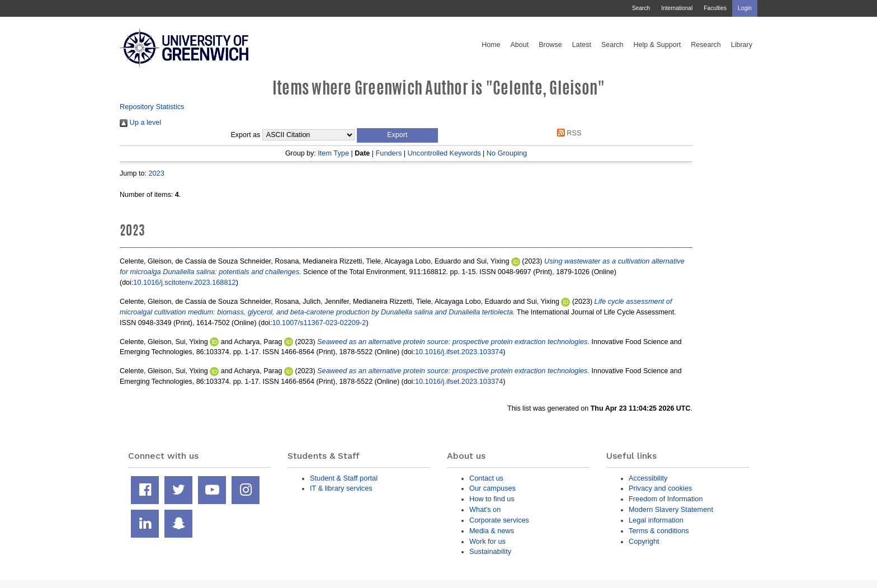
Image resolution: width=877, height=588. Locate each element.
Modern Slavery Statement (671, 509)
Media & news (492, 531)
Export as (246, 135)
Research (706, 45)
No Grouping (507, 153)
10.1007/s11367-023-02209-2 (319, 323)
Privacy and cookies (660, 488)
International (677, 8)
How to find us (492, 499)
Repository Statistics (152, 107)
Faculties (715, 8)
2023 (156, 173)
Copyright (644, 541)
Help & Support (657, 45)
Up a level (140, 122)
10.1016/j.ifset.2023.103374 (459, 352)
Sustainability (490, 551)
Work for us (487, 541)
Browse (550, 45)
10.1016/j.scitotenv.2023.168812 (184, 282)
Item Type (333, 153)
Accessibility (648, 478)
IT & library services (341, 488)
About (519, 45)
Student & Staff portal (344, 478)
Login (745, 8)
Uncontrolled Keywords (444, 153)
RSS (567, 133)
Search (641, 8)
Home (491, 45)
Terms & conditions (659, 531)
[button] (397, 135)
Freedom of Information (666, 499)
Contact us (486, 478)
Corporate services (499, 520)
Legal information (656, 520)
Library (742, 45)
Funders (389, 153)
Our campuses (492, 488)
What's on (485, 509)
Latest (582, 45)
